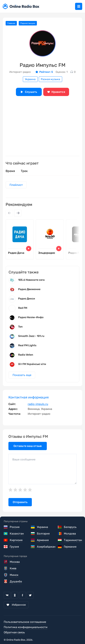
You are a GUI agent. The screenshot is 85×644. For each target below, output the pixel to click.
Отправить (20, 502)
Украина (30, 79)
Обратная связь (14, 632)
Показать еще (22, 375)
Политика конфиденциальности (26, 627)
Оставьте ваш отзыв (28, 446)
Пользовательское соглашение (25, 622)
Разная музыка (50, 79)
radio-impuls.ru (38, 404)
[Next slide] (18, 213)
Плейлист (16, 185)
